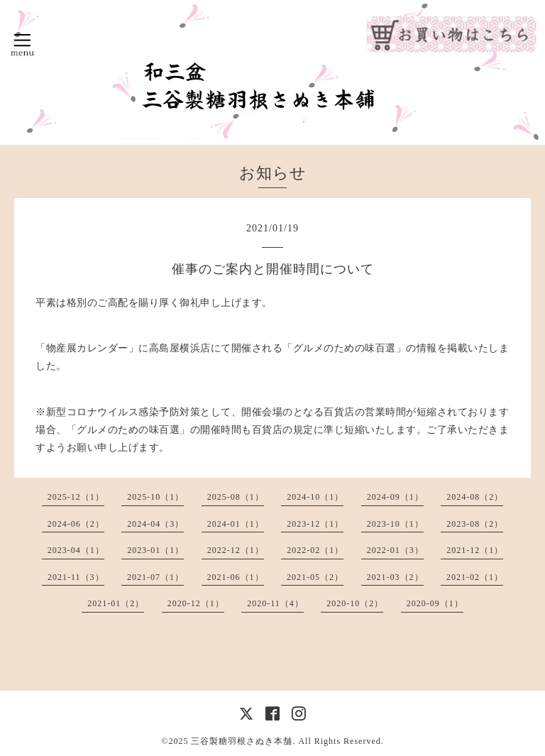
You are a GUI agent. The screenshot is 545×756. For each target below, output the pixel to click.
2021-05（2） (315, 577)
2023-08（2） (475, 524)
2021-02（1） (475, 577)
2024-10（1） (315, 497)
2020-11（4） (275, 603)
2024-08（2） (475, 497)
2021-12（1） (475, 550)
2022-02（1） (315, 550)
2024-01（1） (236, 524)
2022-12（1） (236, 550)
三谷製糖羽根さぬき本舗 (242, 741)
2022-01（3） (395, 550)
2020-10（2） (355, 603)
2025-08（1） (236, 497)
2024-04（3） (155, 524)
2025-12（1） (76, 497)
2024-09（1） (395, 497)
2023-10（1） (395, 524)
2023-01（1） (155, 550)
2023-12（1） (315, 524)
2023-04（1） (76, 550)
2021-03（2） (395, 577)
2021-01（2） (116, 603)
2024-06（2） (76, 524)
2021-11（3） (76, 577)
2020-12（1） (196, 603)
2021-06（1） (236, 577)
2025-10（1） (155, 497)
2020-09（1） (435, 603)
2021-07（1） (155, 577)
